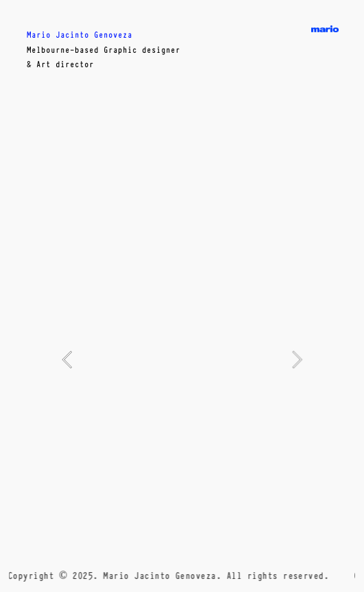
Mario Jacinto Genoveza (80, 34)
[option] (182, 359)
